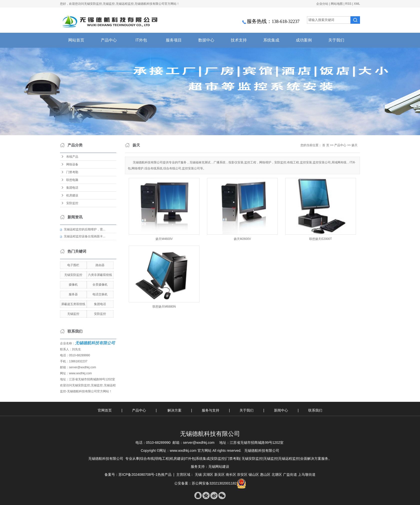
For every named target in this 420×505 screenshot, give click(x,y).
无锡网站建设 (219, 467)
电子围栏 (73, 265)
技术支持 (239, 40)
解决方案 (175, 410)
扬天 (354, 145)
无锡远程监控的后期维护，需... (84, 229)
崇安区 (242, 475)
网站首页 (76, 40)
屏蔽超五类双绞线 (73, 304)
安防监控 (72, 203)
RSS (348, 4)
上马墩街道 (307, 475)
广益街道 (290, 475)
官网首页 (105, 410)
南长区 (231, 475)
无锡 (198, 475)
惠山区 (265, 475)
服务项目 (174, 40)
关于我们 (336, 40)
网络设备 (72, 164)
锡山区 (254, 475)
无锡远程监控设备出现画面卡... (84, 236)
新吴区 (219, 475)
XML (357, 4)
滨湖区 (208, 475)
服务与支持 (211, 410)
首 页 (326, 145)
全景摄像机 (100, 285)
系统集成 (271, 40)
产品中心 (109, 40)
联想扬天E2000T (320, 239)
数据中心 (206, 40)
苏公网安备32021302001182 (214, 483)
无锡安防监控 (73, 275)
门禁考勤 (72, 172)
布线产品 (72, 157)
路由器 (100, 265)
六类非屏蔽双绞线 (100, 275)
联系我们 (315, 410)
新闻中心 (281, 410)
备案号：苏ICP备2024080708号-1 (131, 475)
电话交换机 (100, 294)
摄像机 (73, 285)
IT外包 (141, 40)
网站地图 (337, 4)
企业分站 (322, 4)
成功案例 (304, 40)
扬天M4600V (164, 239)
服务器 (73, 294)
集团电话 (72, 188)
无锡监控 (73, 314)
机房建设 (72, 195)
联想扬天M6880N (164, 307)
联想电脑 (72, 180)
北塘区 (277, 475)
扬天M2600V (242, 239)
